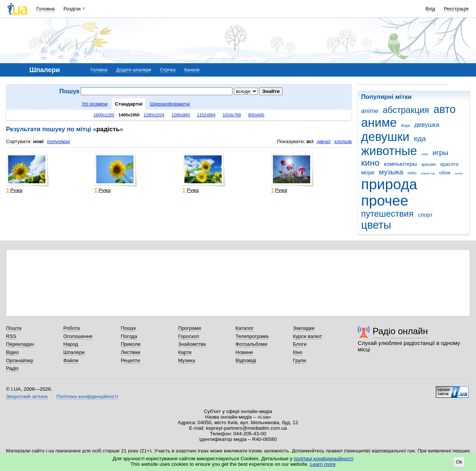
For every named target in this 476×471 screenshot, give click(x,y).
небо (412, 173)
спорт (425, 215)
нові (38, 141)
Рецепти (131, 360)
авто (445, 109)
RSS (11, 336)
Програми (189, 328)
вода (406, 125)
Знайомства (192, 344)
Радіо (12, 368)
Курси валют (308, 336)
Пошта (14, 328)
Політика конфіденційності (87, 396)
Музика (186, 360)
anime (370, 111)
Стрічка (168, 70)
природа (389, 184)
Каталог (245, 328)
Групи (300, 360)
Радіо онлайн (400, 331)
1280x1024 (154, 115)
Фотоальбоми (251, 344)
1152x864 (206, 115)
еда (420, 138)
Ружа (14, 190)
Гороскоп (189, 336)
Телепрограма (252, 336)
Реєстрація (456, 9)
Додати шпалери (134, 70)
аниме (379, 122)
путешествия (387, 214)
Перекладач (20, 344)
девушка (427, 125)
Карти (185, 352)
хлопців (343, 141)
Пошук (128, 328)
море (368, 172)
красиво (429, 164)
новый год (428, 173)
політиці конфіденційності (324, 459)
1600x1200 (104, 115)
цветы (376, 225)
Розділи (72, 9)
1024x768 (232, 115)
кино (370, 163)
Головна (46, 9)
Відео (12, 352)
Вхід (431, 9)
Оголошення (78, 336)
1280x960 (181, 115)
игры (440, 153)
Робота (71, 328)
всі (310, 141)
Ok (459, 462)
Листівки (131, 352)
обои (445, 173)
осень (459, 173)
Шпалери (74, 352)
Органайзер (20, 360)
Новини (244, 352)
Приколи (131, 344)
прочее (385, 201)
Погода (129, 336)
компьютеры (400, 164)
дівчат (324, 141)
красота (449, 164)
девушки (385, 137)
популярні (58, 141)
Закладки (304, 328)
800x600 (256, 115)
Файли (71, 360)
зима (425, 154)
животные (389, 151)
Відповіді (246, 360)
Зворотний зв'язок (27, 396)
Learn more (323, 464)
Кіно (298, 352)
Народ (71, 344)
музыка (391, 172)
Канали (192, 70)
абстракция (406, 110)
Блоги (300, 344)
